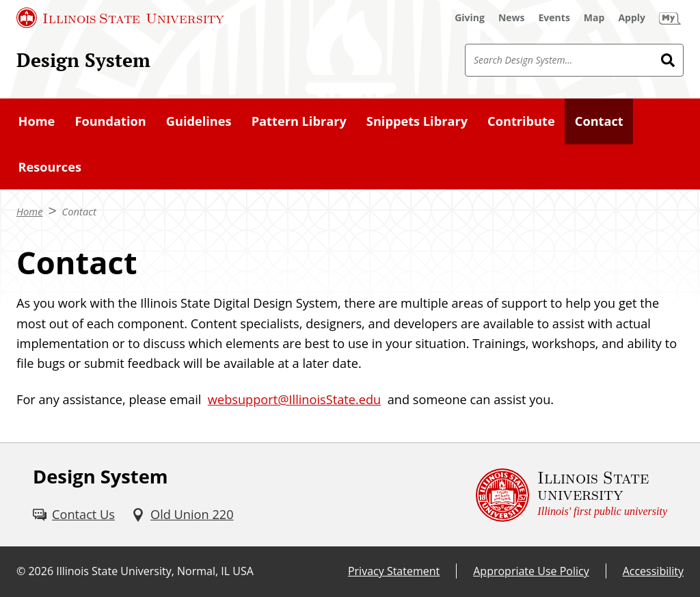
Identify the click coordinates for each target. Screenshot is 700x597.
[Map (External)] (594, 18)
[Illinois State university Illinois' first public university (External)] (571, 495)
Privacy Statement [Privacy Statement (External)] (394, 571)
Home (30, 211)
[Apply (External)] (632, 18)
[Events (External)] (554, 18)
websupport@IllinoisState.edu (294, 399)
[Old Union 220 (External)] (183, 515)
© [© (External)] (21, 571)
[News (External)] (512, 18)
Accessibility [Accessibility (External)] (653, 571)
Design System (83, 59)
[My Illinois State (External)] (670, 18)
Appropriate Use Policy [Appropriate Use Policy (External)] (531, 571)
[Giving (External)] (470, 18)
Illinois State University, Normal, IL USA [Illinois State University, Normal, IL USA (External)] (155, 571)
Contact (79, 211)
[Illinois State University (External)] (120, 18)
